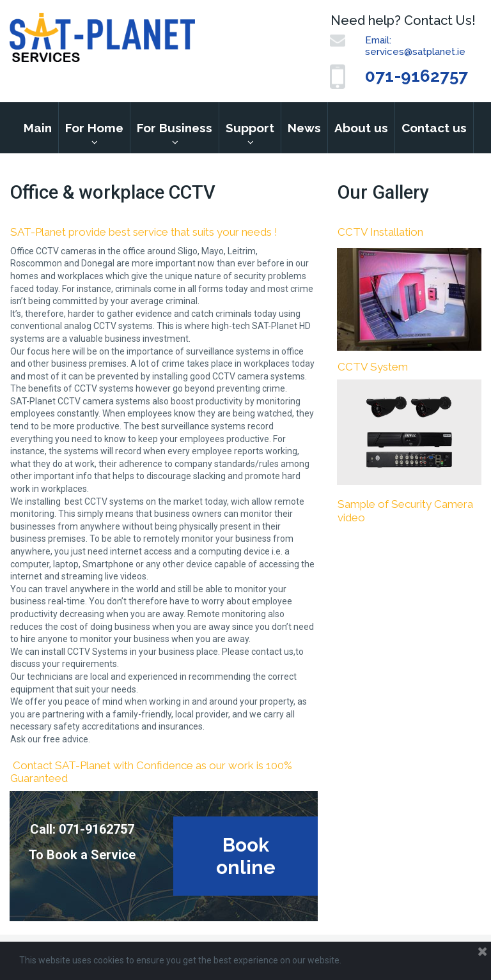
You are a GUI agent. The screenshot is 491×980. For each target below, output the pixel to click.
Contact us (434, 128)
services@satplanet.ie (415, 52)
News (304, 128)
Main (38, 128)
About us (361, 128)
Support (250, 128)
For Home (94, 128)
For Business (175, 128)
